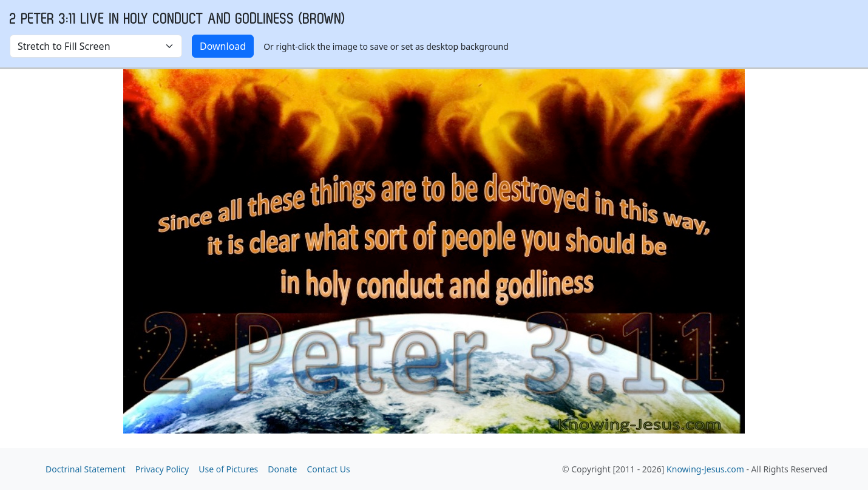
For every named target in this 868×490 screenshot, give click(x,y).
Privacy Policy (162, 469)
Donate (282, 469)
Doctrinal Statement (86, 469)
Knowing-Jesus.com (705, 469)
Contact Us (328, 469)
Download (223, 46)
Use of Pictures (228, 469)
